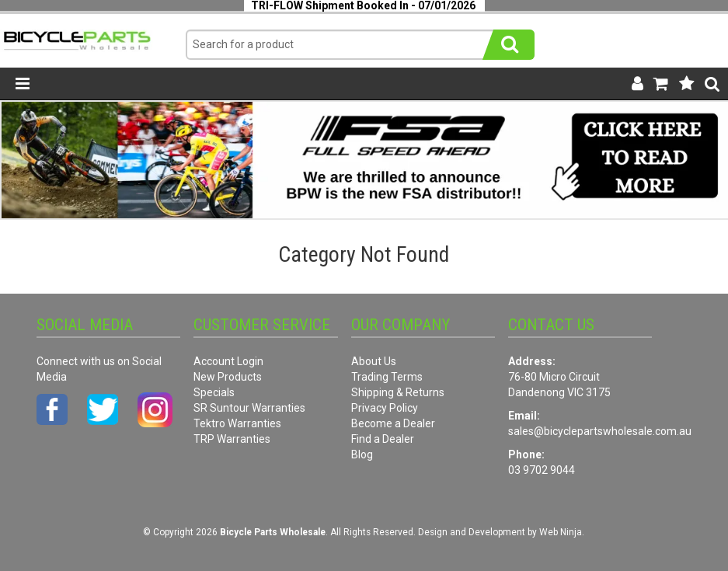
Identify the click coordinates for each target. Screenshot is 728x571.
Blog (362, 454)
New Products (228, 377)
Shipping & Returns (398, 392)
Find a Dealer (383, 439)
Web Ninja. (562, 532)
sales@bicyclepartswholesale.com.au (600, 431)
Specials (214, 392)
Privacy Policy (385, 408)
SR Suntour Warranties (249, 408)
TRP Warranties (232, 439)
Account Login (228, 361)
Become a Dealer (393, 423)
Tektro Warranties (237, 423)
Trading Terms (387, 377)
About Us (374, 361)
